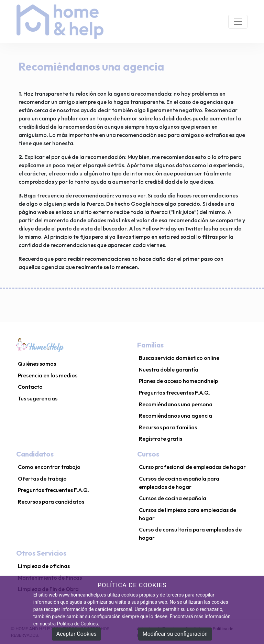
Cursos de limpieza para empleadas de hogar (188, 514)
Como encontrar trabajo (49, 467)
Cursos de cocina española (173, 498)
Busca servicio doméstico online (179, 358)
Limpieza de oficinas (44, 566)
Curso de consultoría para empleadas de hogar (190, 534)
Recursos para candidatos (51, 502)
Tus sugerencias (38, 398)
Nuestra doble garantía (169, 369)
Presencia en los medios (48, 375)
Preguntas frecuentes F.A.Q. (174, 393)
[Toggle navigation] (238, 22)
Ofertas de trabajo (42, 479)
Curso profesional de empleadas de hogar (192, 467)
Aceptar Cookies (76, 634)
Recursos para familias (168, 427)
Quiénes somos (37, 364)
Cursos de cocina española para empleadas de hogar (179, 483)
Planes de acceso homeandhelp (178, 381)
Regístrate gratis (161, 439)
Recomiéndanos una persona (176, 404)
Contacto (30, 387)
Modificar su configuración (175, 634)
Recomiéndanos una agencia (175, 416)
